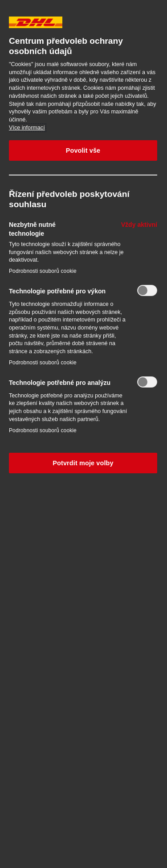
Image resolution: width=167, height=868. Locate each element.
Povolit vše (83, 150)
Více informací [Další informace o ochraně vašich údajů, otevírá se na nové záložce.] (27, 128)
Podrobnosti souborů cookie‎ (43, 271)
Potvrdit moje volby (83, 463)
